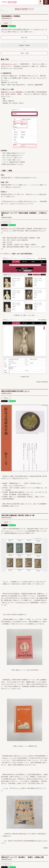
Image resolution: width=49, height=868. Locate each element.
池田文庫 (6, 23)
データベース (6, 222)
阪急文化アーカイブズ (8, 229)
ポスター (23, 603)
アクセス (40, 4)
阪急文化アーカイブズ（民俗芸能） (12, 92)
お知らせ (6, 398)
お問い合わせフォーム (8, 64)
